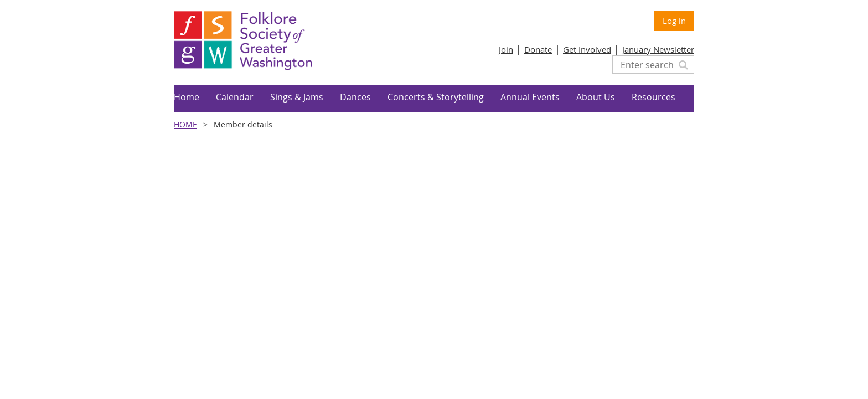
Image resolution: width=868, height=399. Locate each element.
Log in (674, 21)
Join (506, 49)
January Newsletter (658, 49)
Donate (538, 49)
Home (185, 124)
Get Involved (587, 49)
